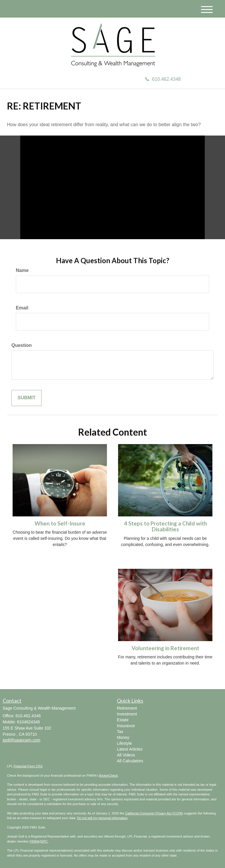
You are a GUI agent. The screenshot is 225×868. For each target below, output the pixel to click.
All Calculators (130, 761)
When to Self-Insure (60, 523)
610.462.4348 (163, 79)
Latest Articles (130, 749)
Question (22, 345)
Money (123, 737)
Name (22, 270)
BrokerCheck (109, 775)
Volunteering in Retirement (165, 648)
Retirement (127, 708)
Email (22, 308)
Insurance (126, 726)
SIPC (44, 841)
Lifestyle (124, 743)
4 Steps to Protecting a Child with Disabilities (165, 527)
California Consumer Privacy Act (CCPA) (154, 813)
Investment (127, 714)
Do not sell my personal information (102, 818)
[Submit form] (27, 398)
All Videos (126, 755)
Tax (120, 732)
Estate (123, 720)
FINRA (34, 841)
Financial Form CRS (28, 766)
